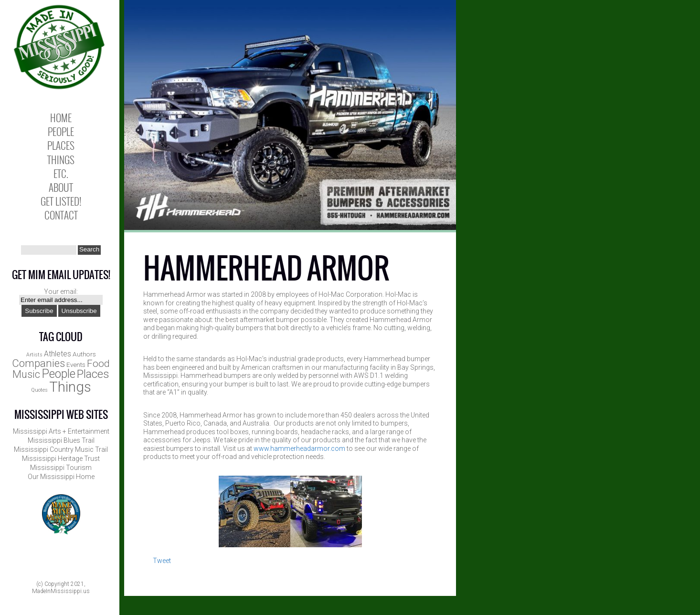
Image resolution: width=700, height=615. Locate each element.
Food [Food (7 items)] (98, 364)
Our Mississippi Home (61, 477)
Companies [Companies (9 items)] (38, 363)
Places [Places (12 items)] (93, 374)
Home (61, 118)
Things (61, 160)
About (61, 187)
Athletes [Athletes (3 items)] (58, 354)
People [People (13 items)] (58, 374)
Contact (61, 215)
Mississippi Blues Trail (61, 440)
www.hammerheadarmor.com (299, 448)
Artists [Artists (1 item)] (34, 355)
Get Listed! (61, 201)
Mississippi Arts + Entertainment (61, 431)
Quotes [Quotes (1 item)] (39, 390)
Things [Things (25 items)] (70, 387)
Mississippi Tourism (61, 468)
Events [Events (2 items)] (76, 365)
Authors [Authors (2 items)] (84, 354)
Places (61, 145)
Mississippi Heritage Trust (61, 459)
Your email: (61, 292)
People (61, 131)
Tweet (162, 561)
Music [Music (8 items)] (26, 374)
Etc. (61, 173)
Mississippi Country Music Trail (61, 449)
